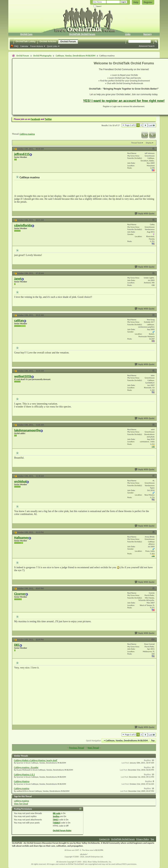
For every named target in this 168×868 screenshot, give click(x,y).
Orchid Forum (68, 41)
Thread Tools (136, 143)
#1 (154, 149)
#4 (154, 315)
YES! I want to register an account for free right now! (124, 101)
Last (152, 125)
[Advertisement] (45, 87)
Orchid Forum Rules (62, 830)
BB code (57, 813)
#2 (154, 220)
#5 (154, 371)
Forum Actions (37, 46)
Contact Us (104, 839)
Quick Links (52, 46)
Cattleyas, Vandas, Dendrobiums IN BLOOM (75, 56)
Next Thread (93, 748)
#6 (154, 425)
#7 (154, 476)
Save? (98, 6)
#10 (153, 639)
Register (148, 2)
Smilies (56, 816)
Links (128, 34)
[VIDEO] (57, 823)
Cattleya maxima (27, 134)
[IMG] (56, 820)
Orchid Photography (42, 56)
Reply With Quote (145, 214)
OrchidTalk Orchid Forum (82, 34)
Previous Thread (76, 748)
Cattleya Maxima (22, 781)
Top (153, 740)
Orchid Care (26, 34)
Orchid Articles (48, 41)
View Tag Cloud (21, 804)
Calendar (24, 46)
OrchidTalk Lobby (26, 41)
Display (149, 143)
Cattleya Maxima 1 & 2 (24, 774)
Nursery (148, 34)
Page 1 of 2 (130, 125)
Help (136, 2)
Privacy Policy (143, 839)
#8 (154, 532)
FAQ (16, 46)
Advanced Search (147, 46)
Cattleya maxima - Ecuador (26, 767)
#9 (154, 588)
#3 (154, 273)
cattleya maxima (21, 801)
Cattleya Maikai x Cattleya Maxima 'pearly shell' (36, 760)
